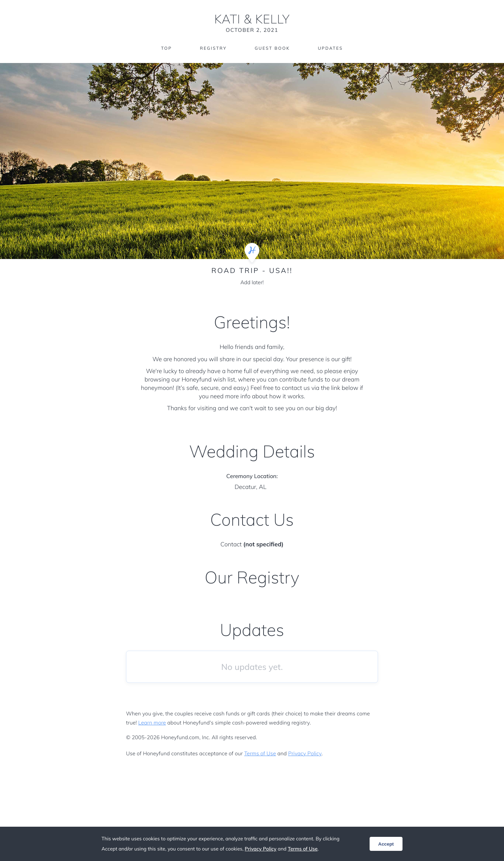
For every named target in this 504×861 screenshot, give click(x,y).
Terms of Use (260, 753)
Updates (330, 48)
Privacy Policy (305, 753)
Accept (386, 844)
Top (166, 48)
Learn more (152, 723)
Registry (213, 48)
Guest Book (272, 48)
